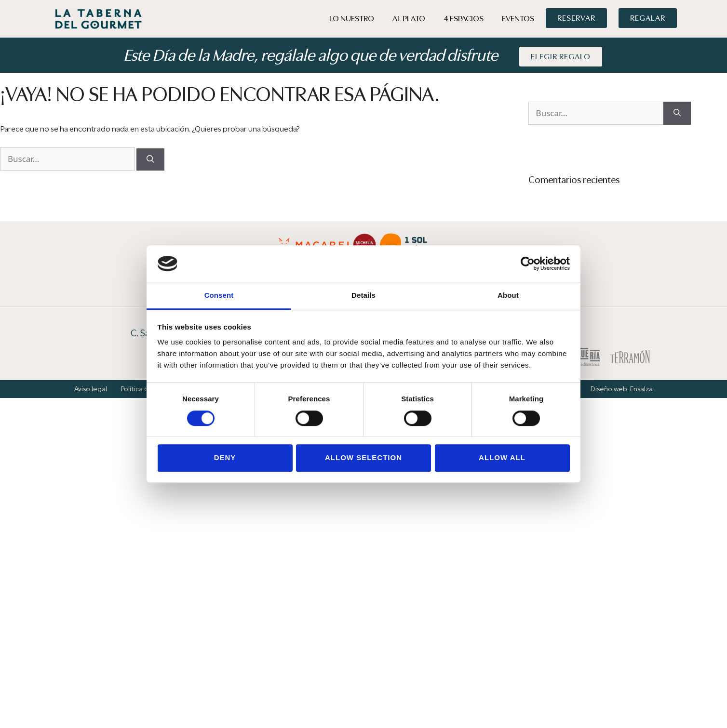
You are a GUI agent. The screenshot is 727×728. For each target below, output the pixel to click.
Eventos (518, 19)
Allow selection (363, 457)
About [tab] (508, 296)
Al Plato (409, 19)
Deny (225, 457)
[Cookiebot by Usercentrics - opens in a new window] (528, 264)
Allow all (502, 457)
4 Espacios (464, 19)
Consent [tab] (219, 296)
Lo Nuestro (352, 19)
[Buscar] (150, 159)
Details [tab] (363, 296)
